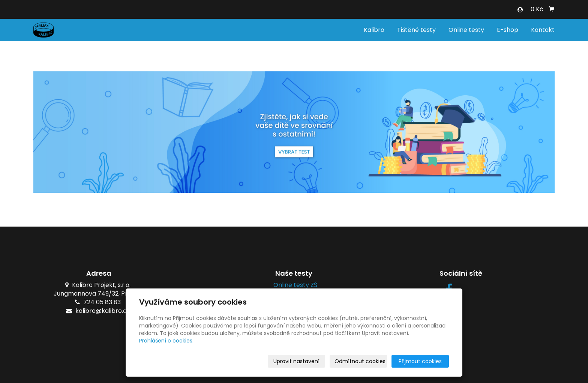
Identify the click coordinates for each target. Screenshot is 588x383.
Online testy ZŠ (294, 285)
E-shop (508, 30)
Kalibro (374, 30)
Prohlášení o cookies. (166, 341)
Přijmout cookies (420, 361)
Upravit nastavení (296, 361)
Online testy (466, 30)
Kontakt (543, 30)
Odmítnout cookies (360, 361)
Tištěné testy (416, 30)
